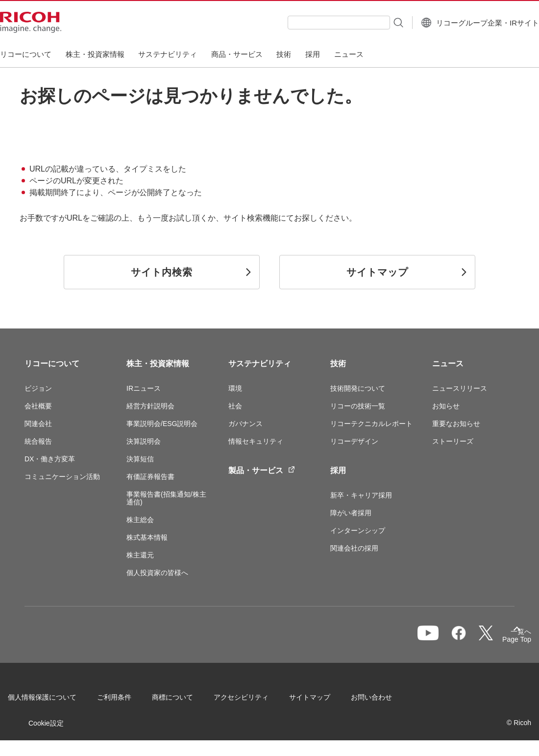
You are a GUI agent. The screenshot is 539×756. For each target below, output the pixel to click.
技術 (338, 364)
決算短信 (140, 459)
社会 (235, 406)
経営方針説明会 (150, 406)
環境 (235, 388)
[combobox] (314, 23)
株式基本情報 (147, 537)
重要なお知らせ (456, 424)
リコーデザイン (354, 441)
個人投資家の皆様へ (157, 573)
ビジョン (38, 388)
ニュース (448, 364)
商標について (189, 700)
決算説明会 (144, 441)
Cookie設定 (124, 726)
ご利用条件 (131, 700)
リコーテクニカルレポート (371, 424)
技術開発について (358, 388)
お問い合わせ (45, 726)
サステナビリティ (260, 364)
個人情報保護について (59, 700)
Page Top (500, 641)
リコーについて (52, 364)
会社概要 (38, 406)
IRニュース (144, 388)
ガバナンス (245, 424)
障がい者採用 (351, 513)
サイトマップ (326, 700)
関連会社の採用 (354, 548)
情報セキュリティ (256, 441)
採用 (338, 470)
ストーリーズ (453, 441)
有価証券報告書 (150, 477)
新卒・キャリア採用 (361, 495)
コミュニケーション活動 (62, 477)
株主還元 (140, 555)
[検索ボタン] (373, 22)
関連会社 (38, 424)
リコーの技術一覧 (358, 406)
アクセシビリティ (258, 700)
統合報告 (38, 441)
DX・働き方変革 (50, 459)
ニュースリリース (460, 388)
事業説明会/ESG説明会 (162, 424)
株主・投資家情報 (158, 364)
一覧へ (464, 639)
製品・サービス (262, 470)
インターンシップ (358, 530)
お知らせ (446, 406)
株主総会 (140, 520)
